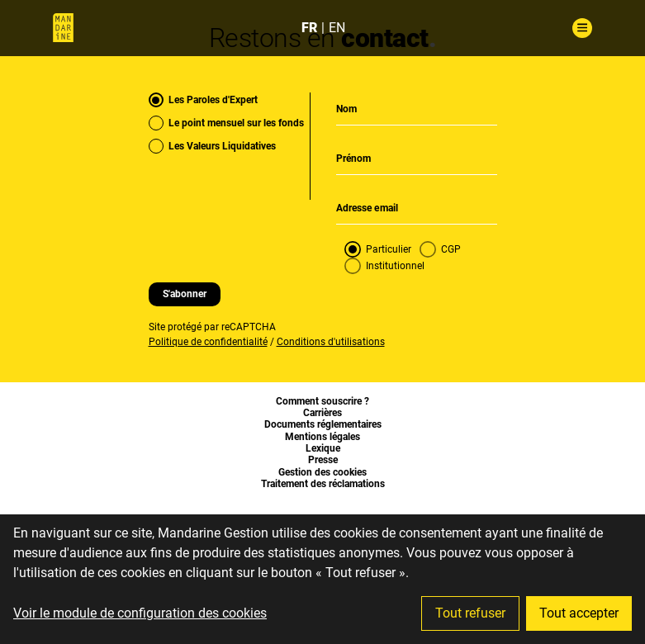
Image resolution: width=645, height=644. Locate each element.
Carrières (322, 413)
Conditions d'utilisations (331, 342)
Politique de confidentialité (208, 342)
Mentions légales (322, 437)
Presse (323, 460)
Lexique (323, 448)
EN (337, 28)
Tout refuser (470, 613)
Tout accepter (579, 613)
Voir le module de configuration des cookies (140, 613)
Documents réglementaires (323, 424)
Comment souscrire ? (322, 401)
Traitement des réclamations (323, 484)
